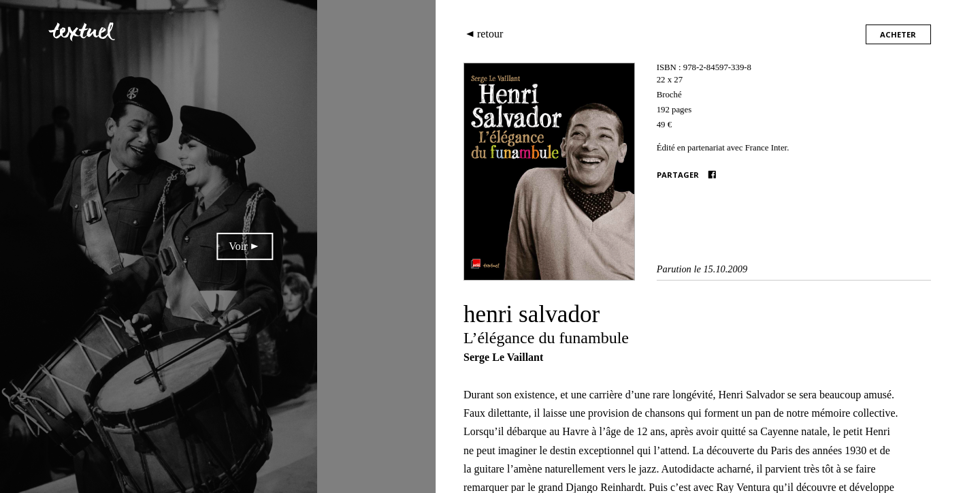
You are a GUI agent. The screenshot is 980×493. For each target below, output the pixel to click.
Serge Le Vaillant (503, 357)
